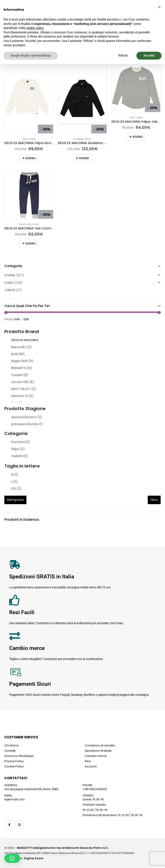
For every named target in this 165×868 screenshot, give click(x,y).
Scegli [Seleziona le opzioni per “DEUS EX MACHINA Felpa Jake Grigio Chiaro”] (138, 137)
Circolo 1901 (23, 382)
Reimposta (15, 500)
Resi (88, 761)
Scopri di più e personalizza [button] (31, 55)
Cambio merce (96, 756)
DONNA (10, 275)
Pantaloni (25, 224)
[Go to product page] (29, 99)
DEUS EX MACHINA (25, 340)
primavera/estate (27, 424)
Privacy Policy (14, 761)
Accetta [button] (149, 55)
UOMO (32, 139)
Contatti (10, 751)
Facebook (9, 825)
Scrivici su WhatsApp (19, 756)
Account (91, 766)
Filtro (154, 500)
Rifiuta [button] (123, 55)
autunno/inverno (27, 417)
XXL (16, 488)
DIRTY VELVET (23, 389)
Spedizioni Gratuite (98, 751)
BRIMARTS (22, 368)
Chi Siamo (12, 745)
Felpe (25, 139)
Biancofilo (21, 347)
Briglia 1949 (22, 361)
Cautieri (20, 375)
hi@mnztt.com (15, 799)
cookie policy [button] (35, 28)
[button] (12, 858)
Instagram (19, 825)
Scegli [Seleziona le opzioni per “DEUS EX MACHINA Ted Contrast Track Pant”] (31, 243)
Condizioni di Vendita (100, 745)
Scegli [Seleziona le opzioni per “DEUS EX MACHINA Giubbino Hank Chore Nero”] (84, 158)
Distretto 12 (22, 396)
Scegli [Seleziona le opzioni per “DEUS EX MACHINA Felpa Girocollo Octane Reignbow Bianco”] (31, 158)
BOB (18, 354)
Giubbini (79, 139)
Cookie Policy (14, 766)
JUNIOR (10, 290)
